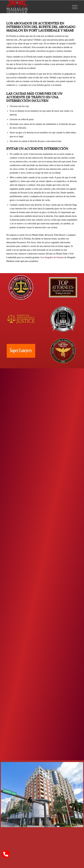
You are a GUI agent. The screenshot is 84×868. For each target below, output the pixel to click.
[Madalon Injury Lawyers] (35, 7)
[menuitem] (73, 7)
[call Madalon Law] (6, 854)
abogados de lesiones (54, 257)
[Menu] (73, 7)
